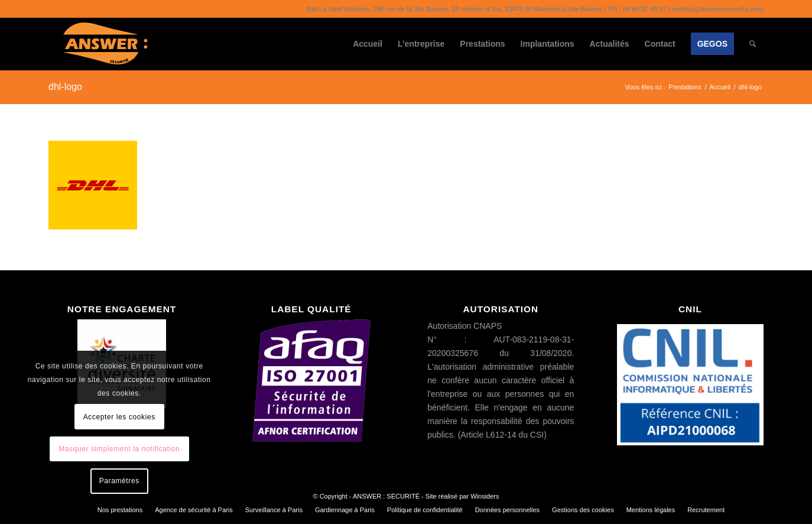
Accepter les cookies (119, 417)
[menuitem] (368, 44)
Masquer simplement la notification (119, 449)
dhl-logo (65, 87)
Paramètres (119, 481)
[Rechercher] (753, 44)
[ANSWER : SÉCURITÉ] (105, 44)
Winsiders (485, 496)
